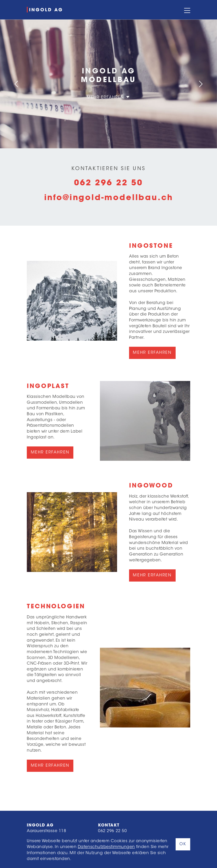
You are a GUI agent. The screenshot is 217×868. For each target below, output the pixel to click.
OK (183, 844)
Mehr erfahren (109, 97)
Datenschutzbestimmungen (106, 847)
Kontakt (109, 825)
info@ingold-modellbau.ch (109, 198)
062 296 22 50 (108, 183)
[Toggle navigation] (186, 10)
